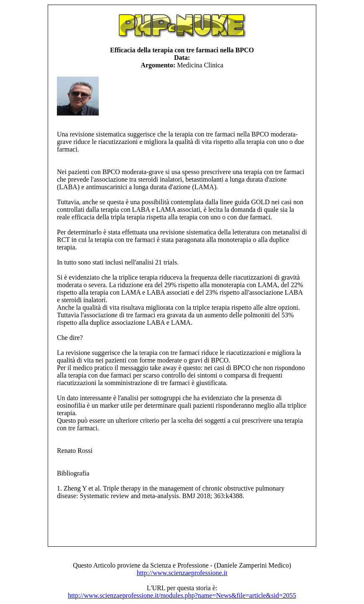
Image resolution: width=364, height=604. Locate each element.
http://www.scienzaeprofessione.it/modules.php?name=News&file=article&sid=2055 (182, 595)
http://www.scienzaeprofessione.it (182, 573)
